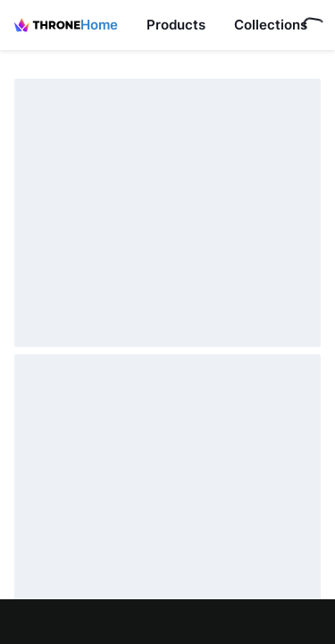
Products (176, 25)
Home (99, 25)
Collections (271, 25)
